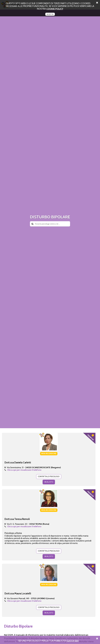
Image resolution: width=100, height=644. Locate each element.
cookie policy (55, 9)
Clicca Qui (72, 641)
